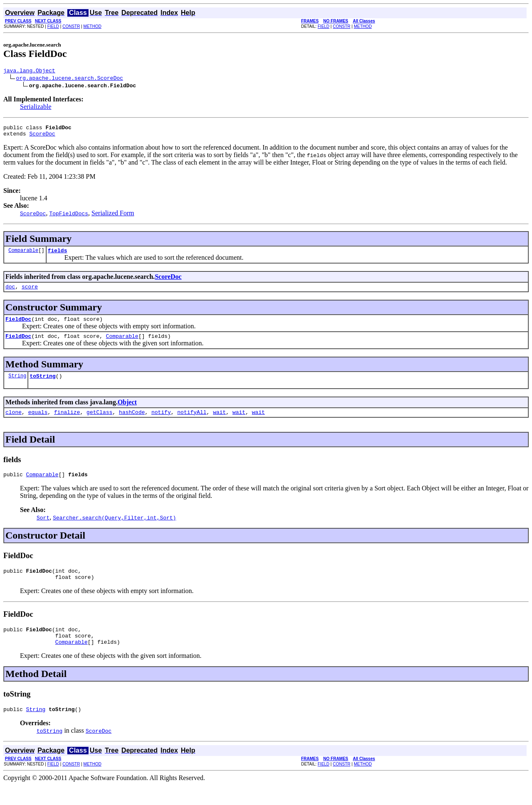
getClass (99, 423)
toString (42, 386)
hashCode (132, 423)
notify (161, 423)
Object (127, 412)
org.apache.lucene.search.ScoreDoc (70, 79)
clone (14, 423)
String (17, 385)
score (30, 293)
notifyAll (192, 423)
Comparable (23, 255)
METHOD (92, 26)
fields (58, 255)
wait (219, 423)
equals (38, 423)
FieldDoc (18, 326)
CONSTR (71, 26)
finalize (67, 423)
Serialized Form (113, 217)
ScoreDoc (42, 137)
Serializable (36, 108)
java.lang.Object (29, 71)
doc (10, 293)
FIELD (53, 26)
